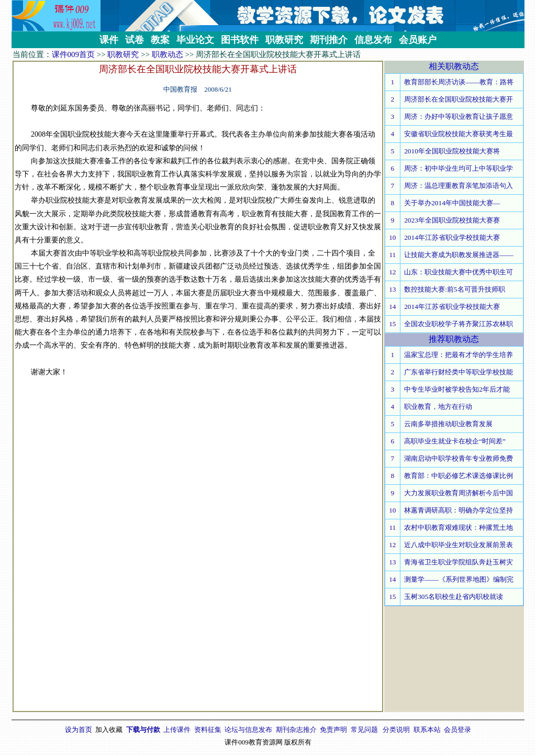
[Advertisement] (198, 411)
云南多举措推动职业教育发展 (448, 424)
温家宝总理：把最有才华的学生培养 (459, 355)
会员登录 (457, 730)
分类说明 (396, 730)
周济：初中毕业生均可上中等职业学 (459, 168)
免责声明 (333, 730)
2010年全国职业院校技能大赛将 (452, 151)
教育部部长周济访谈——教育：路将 (459, 82)
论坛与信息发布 (248, 730)
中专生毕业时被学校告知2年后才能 (457, 389)
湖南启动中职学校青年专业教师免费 (459, 458)
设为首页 (79, 730)
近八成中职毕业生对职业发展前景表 (459, 545)
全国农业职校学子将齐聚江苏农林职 (459, 324)
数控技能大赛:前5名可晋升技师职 (454, 289)
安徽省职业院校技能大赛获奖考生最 (459, 134)
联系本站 (427, 730)
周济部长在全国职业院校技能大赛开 (459, 99)
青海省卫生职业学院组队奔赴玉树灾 (459, 562)
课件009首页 (74, 54)
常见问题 (364, 730)
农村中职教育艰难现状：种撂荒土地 (459, 527)
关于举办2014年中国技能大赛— (452, 203)
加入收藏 (109, 730)
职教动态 (167, 54)
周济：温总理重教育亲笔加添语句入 (459, 186)
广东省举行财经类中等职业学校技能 (459, 372)
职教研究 (123, 54)
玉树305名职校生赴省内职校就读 (454, 597)
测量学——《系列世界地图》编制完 (459, 579)
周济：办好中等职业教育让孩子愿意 (459, 116)
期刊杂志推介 (296, 730)
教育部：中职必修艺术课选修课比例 (459, 476)
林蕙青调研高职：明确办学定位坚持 (459, 510)
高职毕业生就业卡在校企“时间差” (455, 441)
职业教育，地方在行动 (438, 407)
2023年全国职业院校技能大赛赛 (452, 220)
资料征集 (208, 730)
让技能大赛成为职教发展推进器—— (459, 255)
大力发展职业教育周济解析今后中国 (459, 493)
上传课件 (177, 730)
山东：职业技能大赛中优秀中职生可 (459, 272)
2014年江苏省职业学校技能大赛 (452, 237)
